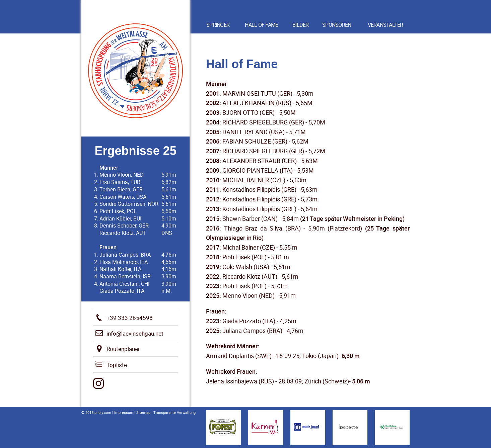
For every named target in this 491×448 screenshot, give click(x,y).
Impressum (124, 412)
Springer (218, 25)
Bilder (301, 25)
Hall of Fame (261, 25)
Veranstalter (385, 25)
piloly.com (103, 412)
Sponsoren (337, 25)
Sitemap (143, 412)
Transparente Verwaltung (174, 412)
